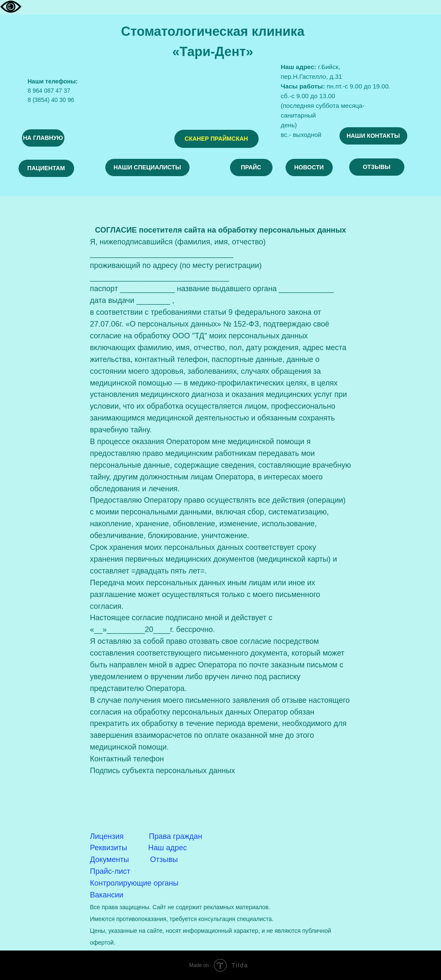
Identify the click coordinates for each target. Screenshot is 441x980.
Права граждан (176, 836)
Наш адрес (168, 848)
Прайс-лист (110, 871)
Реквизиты (109, 848)
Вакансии (107, 895)
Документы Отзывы (134, 860)
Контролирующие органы (134, 883)
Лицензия (107, 836)
